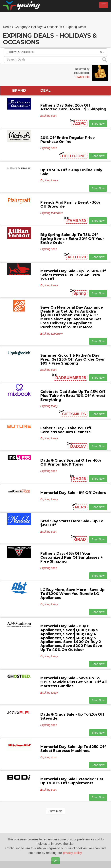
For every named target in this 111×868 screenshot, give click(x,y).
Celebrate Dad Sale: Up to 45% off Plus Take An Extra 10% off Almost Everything (73, 396)
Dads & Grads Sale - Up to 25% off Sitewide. (72, 716)
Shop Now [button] (98, 124)
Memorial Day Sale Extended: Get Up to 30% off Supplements (72, 781)
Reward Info (82, 77)
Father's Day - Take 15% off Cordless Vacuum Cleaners (66, 430)
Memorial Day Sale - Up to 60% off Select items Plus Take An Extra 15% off (73, 275)
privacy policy (72, 853)
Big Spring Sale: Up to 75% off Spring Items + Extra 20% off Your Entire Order (72, 239)
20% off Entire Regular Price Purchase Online (68, 140)
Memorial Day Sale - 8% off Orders (73, 493)
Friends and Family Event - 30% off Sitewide (70, 204)
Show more (56, 811)
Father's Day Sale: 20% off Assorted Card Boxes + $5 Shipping (73, 107)
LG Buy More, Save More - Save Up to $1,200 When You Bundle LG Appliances (72, 594)
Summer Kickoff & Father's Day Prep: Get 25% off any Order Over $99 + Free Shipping (73, 359)
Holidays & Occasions (56, 52)
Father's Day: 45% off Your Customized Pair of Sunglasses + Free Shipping (72, 557)
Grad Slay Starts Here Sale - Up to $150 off (72, 523)
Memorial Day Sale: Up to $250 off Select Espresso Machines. (73, 749)
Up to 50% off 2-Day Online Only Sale (71, 172)
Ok (56, 861)
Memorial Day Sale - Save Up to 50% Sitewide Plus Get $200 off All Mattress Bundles (74, 682)
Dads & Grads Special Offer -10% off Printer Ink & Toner (71, 462)
